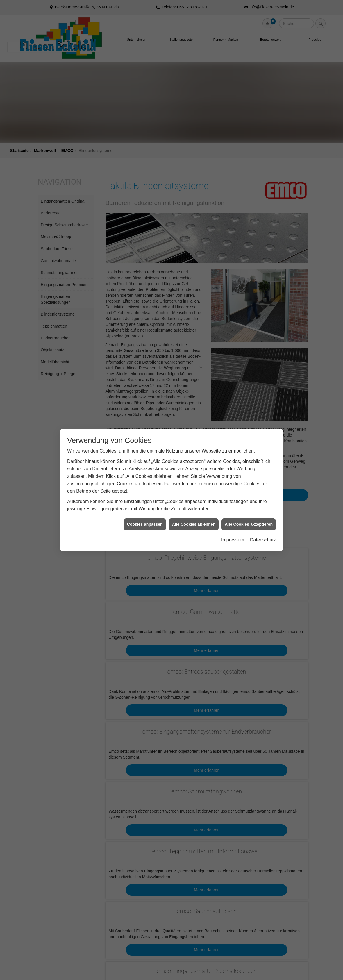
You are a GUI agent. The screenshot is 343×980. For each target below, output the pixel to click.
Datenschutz (263, 534)
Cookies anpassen (145, 518)
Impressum (233, 534)
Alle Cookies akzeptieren (249, 518)
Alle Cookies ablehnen (194, 518)
